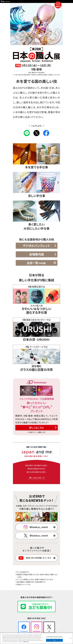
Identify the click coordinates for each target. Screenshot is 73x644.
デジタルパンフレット (36, 246)
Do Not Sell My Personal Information (54, 637)
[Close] (71, 639)
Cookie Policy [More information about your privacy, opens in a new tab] (26, 642)
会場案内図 (37, 254)
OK (54, 641)
